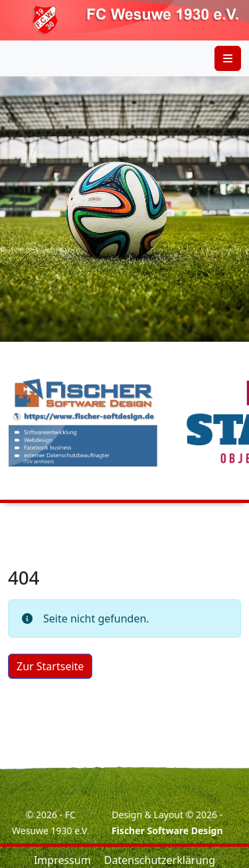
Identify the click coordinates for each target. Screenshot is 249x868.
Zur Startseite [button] (50, 666)
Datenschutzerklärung (160, 860)
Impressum (62, 860)
